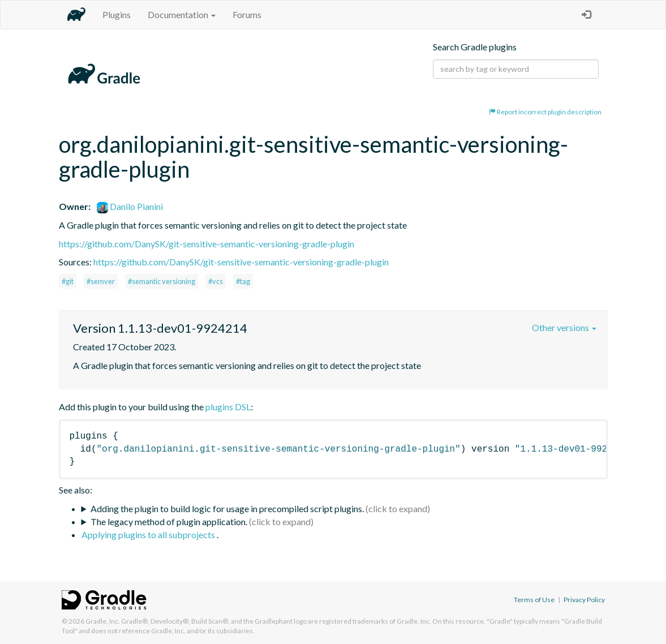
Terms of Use (534, 600)
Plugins (117, 14)
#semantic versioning (162, 281)
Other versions (564, 327)
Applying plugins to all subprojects (149, 534)
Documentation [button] (182, 14)
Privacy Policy (584, 600)
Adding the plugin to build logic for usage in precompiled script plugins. (227, 508)
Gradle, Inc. (103, 621)
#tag (243, 281)
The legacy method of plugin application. (169, 521)
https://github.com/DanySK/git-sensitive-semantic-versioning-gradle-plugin (207, 244)
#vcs (216, 281)
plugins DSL (228, 407)
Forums (247, 14)
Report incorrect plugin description (545, 112)
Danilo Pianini (130, 206)
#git (68, 281)
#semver (101, 281)
